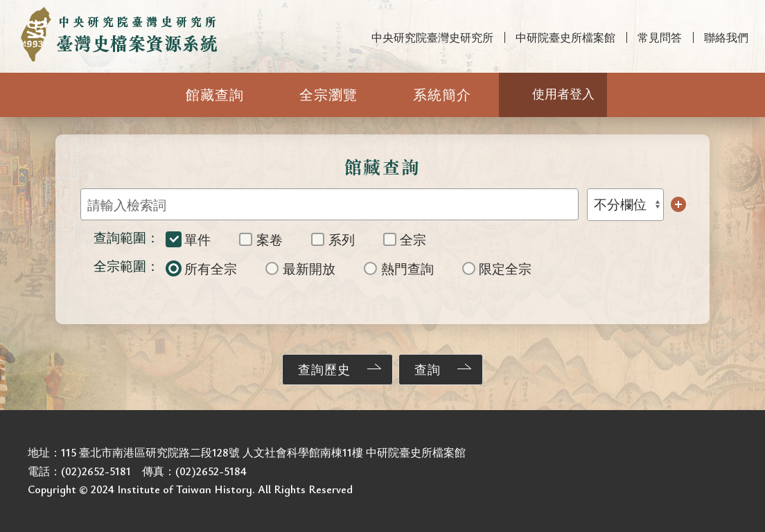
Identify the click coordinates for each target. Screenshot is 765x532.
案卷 (261, 239)
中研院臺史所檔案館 (565, 37)
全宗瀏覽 (328, 95)
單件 (189, 239)
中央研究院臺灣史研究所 (432, 37)
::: (8, 12)
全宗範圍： (126, 266)
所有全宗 (202, 268)
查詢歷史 (324, 369)
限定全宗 (497, 268)
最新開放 (300, 268)
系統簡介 (442, 95)
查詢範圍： (126, 237)
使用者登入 (563, 94)
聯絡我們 (726, 37)
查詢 (428, 369)
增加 (678, 204)
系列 (333, 239)
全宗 (405, 239)
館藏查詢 (215, 95)
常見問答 (660, 37)
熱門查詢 (399, 268)
